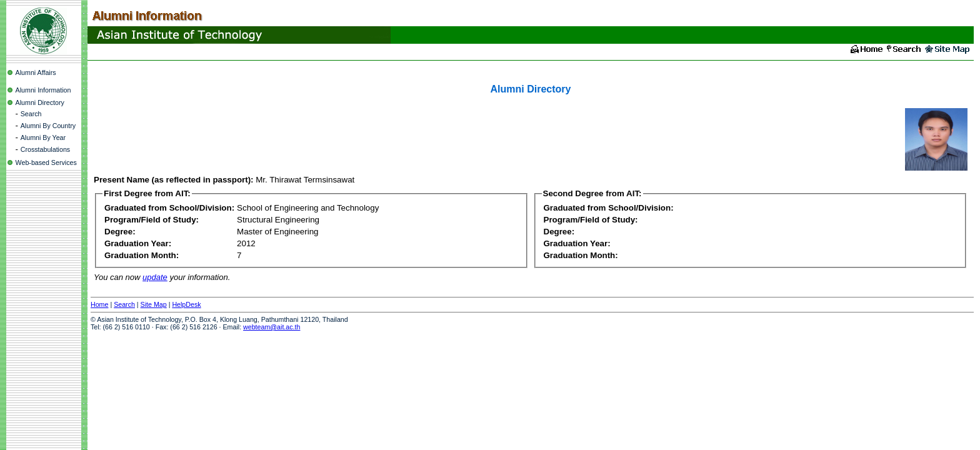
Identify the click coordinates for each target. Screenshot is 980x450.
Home (99, 304)
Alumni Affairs (36, 72)
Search (31, 114)
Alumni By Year (43, 137)
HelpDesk (186, 304)
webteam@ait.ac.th (272, 327)
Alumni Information (43, 90)
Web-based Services (46, 162)
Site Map (154, 304)
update (155, 277)
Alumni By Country (48, 126)
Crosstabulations (45, 149)
